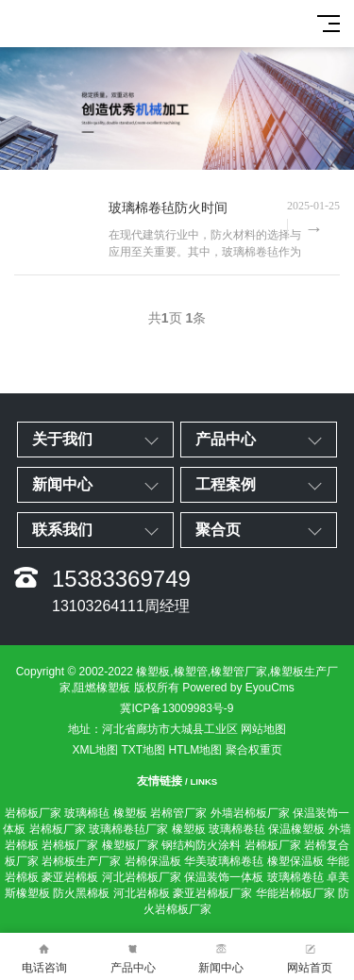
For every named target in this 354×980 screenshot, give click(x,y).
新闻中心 (222, 957)
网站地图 (263, 729)
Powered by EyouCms (237, 688)
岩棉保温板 (153, 861)
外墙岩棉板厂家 (250, 813)
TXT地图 (144, 750)
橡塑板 (130, 813)
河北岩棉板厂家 (142, 877)
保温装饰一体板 (224, 877)
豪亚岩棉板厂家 (212, 893)
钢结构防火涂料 (201, 845)
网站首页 (310, 957)
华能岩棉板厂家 (295, 893)
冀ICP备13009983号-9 (177, 708)
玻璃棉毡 (87, 813)
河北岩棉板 (142, 893)
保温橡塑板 (296, 829)
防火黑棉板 (81, 893)
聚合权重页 (254, 750)
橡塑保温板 (295, 861)
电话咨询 (44, 957)
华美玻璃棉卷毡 (224, 861)
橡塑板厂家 (130, 845)
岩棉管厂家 (178, 813)
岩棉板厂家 (33, 813)
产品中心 (133, 957)
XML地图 (95, 750)
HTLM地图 (196, 750)
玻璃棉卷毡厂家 (128, 829)
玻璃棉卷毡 (237, 829)
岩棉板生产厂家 (81, 861)
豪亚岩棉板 (70, 877)
